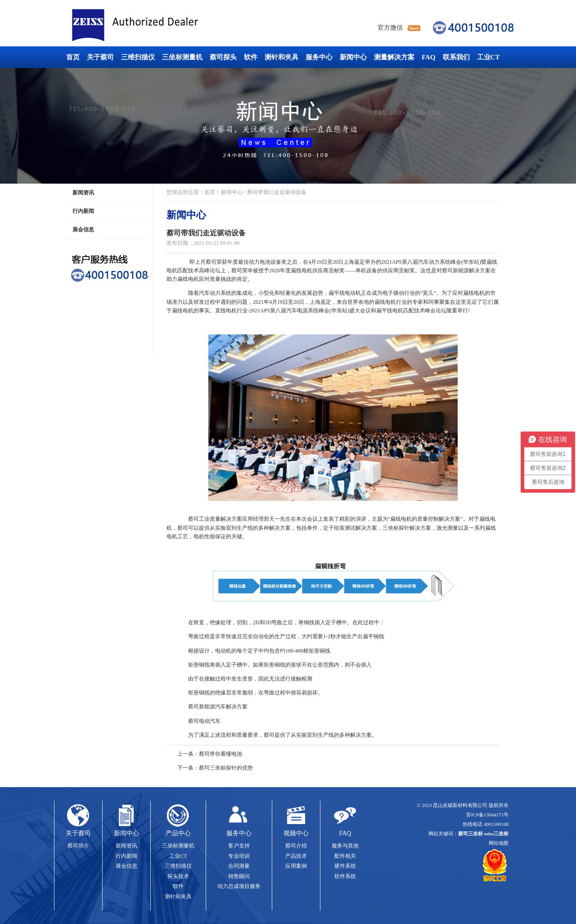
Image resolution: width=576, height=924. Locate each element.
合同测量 (239, 866)
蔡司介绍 (296, 846)
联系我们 (456, 57)
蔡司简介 (78, 846)
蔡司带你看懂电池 (220, 754)
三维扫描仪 (138, 57)
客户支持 (239, 846)
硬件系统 (345, 866)
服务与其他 (345, 846)
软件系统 (345, 876)
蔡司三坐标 (155, 25)
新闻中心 (353, 57)
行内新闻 (83, 211)
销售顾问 (239, 876)
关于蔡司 (100, 57)
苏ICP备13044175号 (487, 815)
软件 (251, 57)
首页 (73, 57)
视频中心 (296, 833)
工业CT (488, 57)
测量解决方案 (394, 57)
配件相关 (345, 856)
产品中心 (178, 833)
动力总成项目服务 (239, 886)
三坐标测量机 (182, 57)
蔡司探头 (223, 57)
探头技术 (178, 876)
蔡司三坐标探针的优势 (226, 768)
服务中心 (319, 57)
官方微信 (390, 28)
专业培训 (239, 856)
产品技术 (296, 856)
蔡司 (211, 262)
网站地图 (499, 843)
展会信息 (83, 230)
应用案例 (296, 866)
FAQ (429, 57)
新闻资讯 (83, 193)
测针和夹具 (281, 57)
